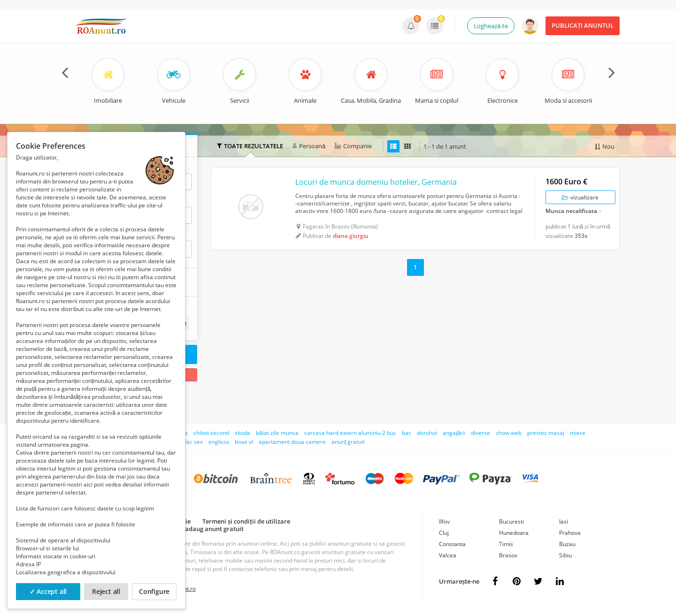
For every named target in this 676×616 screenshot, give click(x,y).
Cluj (444, 533)
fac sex (194, 442)
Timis (506, 544)
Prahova (570, 533)
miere (578, 433)
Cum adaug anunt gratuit (207, 529)
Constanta (452, 544)
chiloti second (211, 433)
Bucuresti (511, 521)
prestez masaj (546, 433)
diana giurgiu (351, 236)
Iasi (564, 521)
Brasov (508, 555)
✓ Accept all (48, 591)
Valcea (448, 555)
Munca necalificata (571, 212)
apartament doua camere (292, 442)
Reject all (106, 591)
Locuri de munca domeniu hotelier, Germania (376, 182)
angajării (454, 433)
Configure (154, 591)
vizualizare (580, 197)
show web (509, 433)
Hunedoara (514, 533)
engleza (219, 442)
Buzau (567, 544)
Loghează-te (491, 26)
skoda (242, 433)
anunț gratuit (348, 442)
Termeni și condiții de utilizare (246, 521)
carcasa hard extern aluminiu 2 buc (350, 433)
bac (407, 433)
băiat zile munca (277, 433)
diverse (480, 433)
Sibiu (565, 555)
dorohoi (427, 433)
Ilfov (444, 521)
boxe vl (244, 442)
